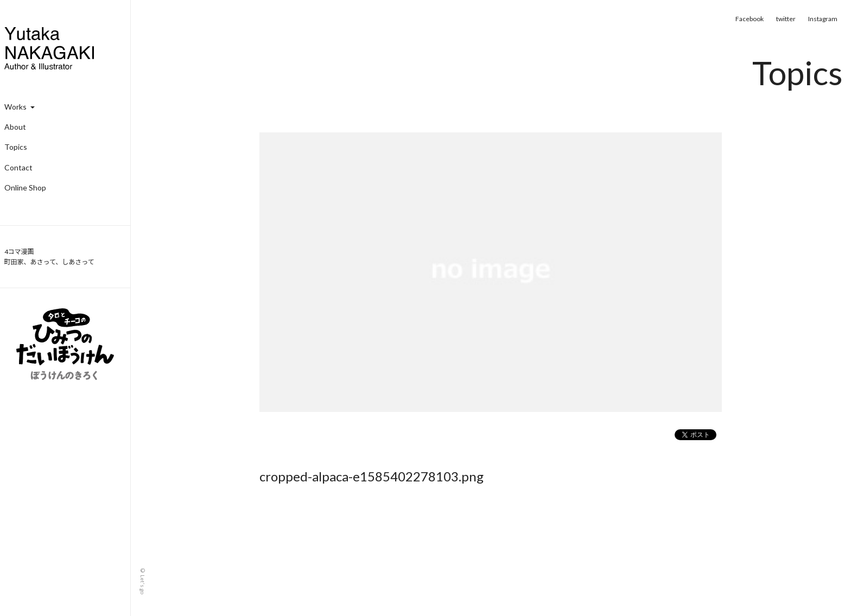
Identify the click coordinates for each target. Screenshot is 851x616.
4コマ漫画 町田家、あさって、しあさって (49, 257)
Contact (18, 167)
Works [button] (20, 107)
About (15, 127)
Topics (16, 147)
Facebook (750, 19)
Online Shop (25, 188)
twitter (786, 19)
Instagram (823, 19)
